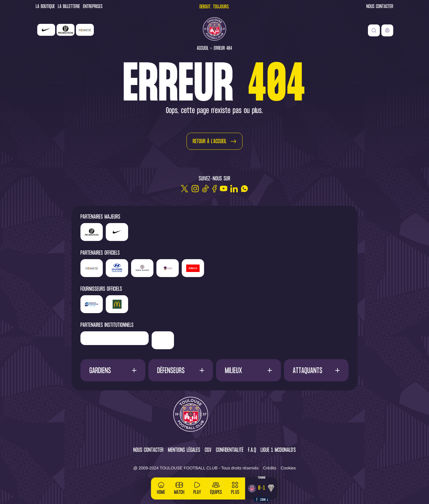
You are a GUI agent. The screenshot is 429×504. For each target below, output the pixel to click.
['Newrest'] (85, 30)
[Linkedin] (234, 189)
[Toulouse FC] (214, 29)
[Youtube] (224, 189)
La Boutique (45, 7)
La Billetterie (69, 7)
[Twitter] (185, 189)
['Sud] (168, 268)
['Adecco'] (193, 268)
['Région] (115, 338)
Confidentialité (230, 450)
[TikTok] (205, 189)
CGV (208, 450)
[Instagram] (195, 189)
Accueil (203, 48)
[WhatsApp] (244, 189)
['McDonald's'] (117, 304)
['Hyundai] (117, 268)
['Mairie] (163, 340)
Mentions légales (184, 450)
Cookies (288, 468)
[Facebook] (214, 189)
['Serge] (142, 268)
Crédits (270, 468)
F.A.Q (252, 450)
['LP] (66, 30)
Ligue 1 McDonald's (278, 450)
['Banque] (92, 304)
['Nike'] (46, 30)
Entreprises (93, 7)
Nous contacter (380, 7)
